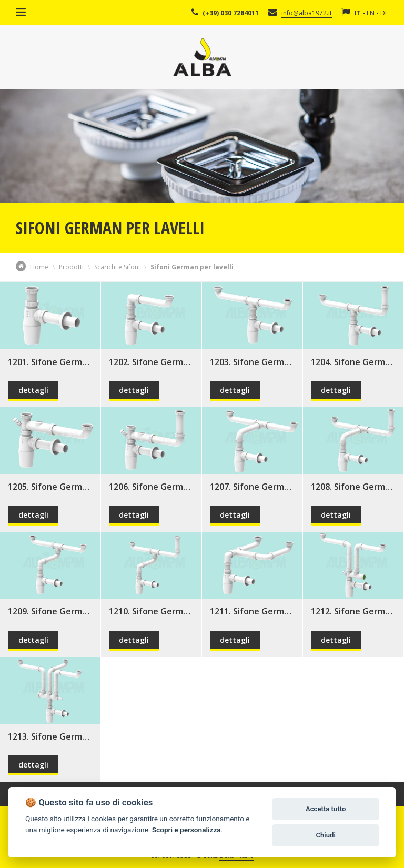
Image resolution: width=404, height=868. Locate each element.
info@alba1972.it (307, 13)
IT (358, 13)
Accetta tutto (326, 809)
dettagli (33, 390)
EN (371, 13)
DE (384, 13)
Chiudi (325, 835)
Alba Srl (202, 57)
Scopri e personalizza (186, 830)
